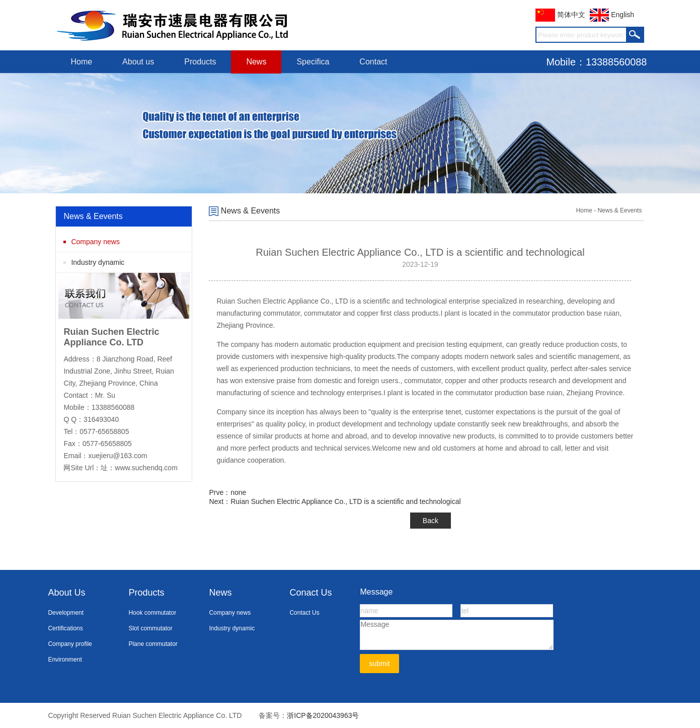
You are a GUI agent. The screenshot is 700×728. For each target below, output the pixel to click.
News (256, 62)
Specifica (313, 62)
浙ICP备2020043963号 (323, 715)
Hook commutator (152, 613)
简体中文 (560, 15)
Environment (65, 660)
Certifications (65, 628)
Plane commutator (153, 644)
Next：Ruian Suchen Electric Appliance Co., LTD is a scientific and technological (335, 501)
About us (138, 62)
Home (81, 62)
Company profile (70, 644)
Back (431, 521)
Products (200, 62)
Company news (95, 242)
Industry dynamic (98, 262)
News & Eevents (244, 211)
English (612, 15)
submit (379, 664)
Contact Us (304, 613)
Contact (373, 62)
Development (66, 613)
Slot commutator (150, 628)
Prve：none (227, 492)
